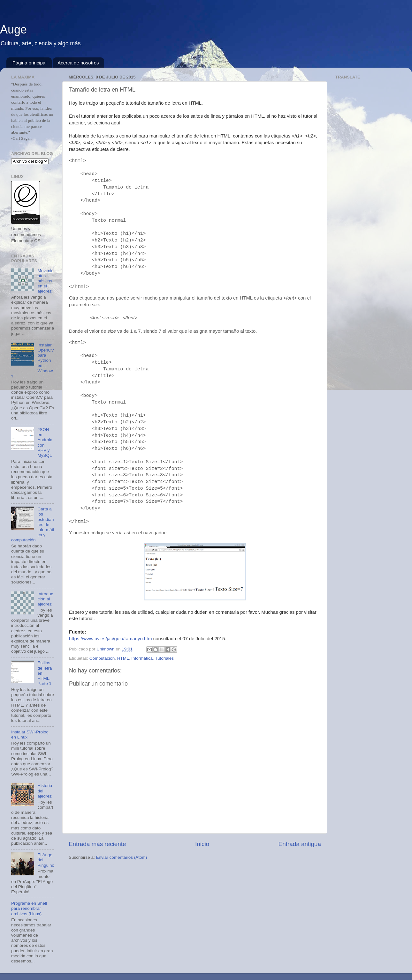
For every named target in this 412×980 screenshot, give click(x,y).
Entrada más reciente (97, 844)
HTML (123, 658)
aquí (116, 123)
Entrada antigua (300, 844)
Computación (102, 658)
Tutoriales (164, 658)
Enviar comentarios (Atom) (122, 857)
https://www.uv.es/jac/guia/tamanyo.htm (111, 639)
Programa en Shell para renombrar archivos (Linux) (29, 908)
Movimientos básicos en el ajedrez (45, 281)
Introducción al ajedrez (45, 599)
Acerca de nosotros (78, 63)
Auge (13, 30)
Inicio (202, 844)
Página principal (30, 63)
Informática (142, 658)
